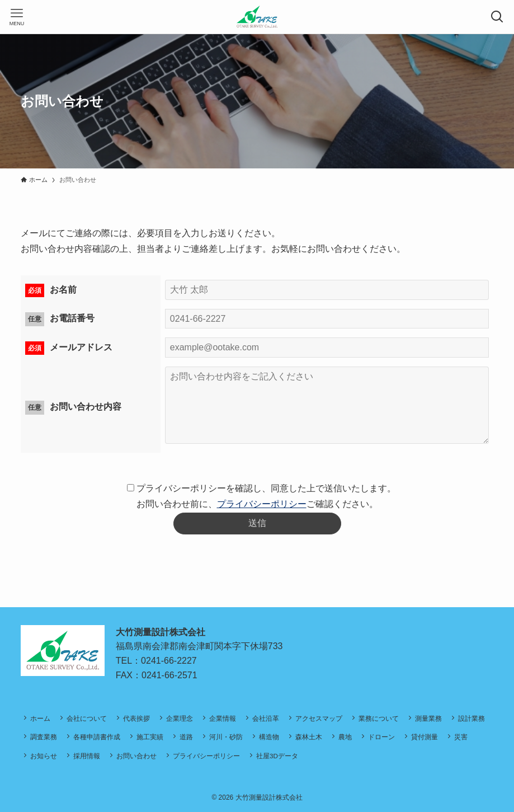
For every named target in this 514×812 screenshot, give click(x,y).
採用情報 (87, 756)
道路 (186, 737)
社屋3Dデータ (277, 756)
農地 (345, 737)
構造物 (269, 737)
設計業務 (471, 718)
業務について (379, 718)
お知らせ (44, 756)
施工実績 (150, 737)
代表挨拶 (136, 718)
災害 (461, 737)
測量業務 (428, 718)
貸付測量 (425, 737)
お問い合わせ (136, 756)
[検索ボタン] (497, 17)
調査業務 (44, 737)
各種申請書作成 (97, 737)
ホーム (40, 718)
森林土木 (309, 737)
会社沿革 (266, 718)
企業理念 (180, 718)
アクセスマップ (319, 718)
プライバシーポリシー (262, 504)
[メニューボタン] (17, 17)
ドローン (381, 737)
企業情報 (223, 718)
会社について (87, 718)
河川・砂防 (226, 737)
